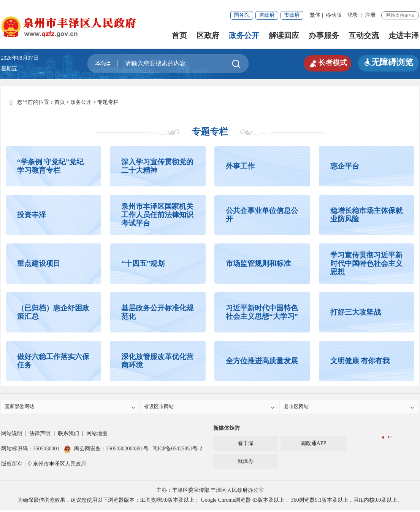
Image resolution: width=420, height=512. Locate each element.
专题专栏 (108, 102)
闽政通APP (314, 446)
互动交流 (364, 35)
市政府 (292, 15)
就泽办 (246, 464)
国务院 (242, 15)
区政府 (208, 35)
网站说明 (12, 436)
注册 (370, 15)
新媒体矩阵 (227, 430)
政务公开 (244, 35)
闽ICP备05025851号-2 (177, 451)
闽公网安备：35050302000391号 (106, 451)
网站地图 (97, 436)
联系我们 (68, 436)
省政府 (267, 15)
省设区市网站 (211, 408)
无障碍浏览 (388, 62)
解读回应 (284, 35)
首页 (179, 35)
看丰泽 (246, 446)
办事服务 (324, 35)
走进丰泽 (404, 35)
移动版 (334, 15)
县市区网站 (350, 408)
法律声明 (40, 436)
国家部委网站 (71, 408)
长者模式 (324, 62)
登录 (352, 15)
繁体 (315, 15)
